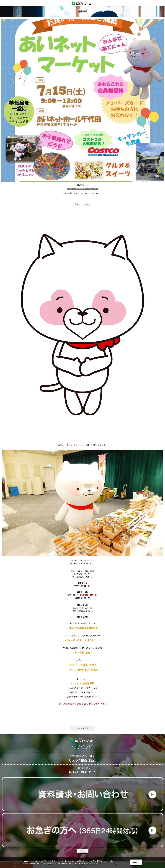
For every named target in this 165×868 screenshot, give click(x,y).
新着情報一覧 (82, 728)
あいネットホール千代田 (82, 608)
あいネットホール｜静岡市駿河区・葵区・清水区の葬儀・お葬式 (82, 3)
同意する (136, 862)
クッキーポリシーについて (35, 864)
